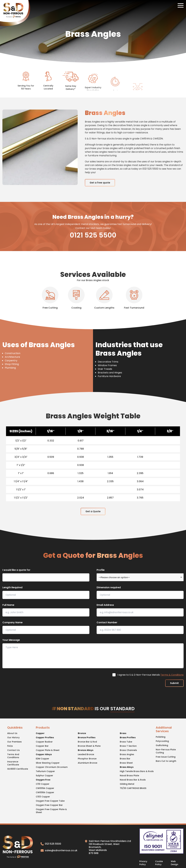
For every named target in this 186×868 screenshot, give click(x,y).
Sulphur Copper (44, 776)
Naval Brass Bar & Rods (133, 780)
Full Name (8, 605)
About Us (12, 733)
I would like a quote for (16, 570)
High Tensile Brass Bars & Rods (137, 771)
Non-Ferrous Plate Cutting (166, 751)
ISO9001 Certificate (18, 769)
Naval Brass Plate (129, 776)
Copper (40, 733)
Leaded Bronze (86, 754)
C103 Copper (43, 797)
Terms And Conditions (13, 756)
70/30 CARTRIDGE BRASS (133, 788)
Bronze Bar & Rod (87, 742)
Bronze (82, 733)
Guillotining (162, 745)
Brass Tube (126, 742)
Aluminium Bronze (88, 763)
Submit (174, 683)
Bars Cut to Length (166, 761)
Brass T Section (128, 746)
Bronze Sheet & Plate (89, 746)
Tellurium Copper (45, 771)
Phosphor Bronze (87, 759)
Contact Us (13, 750)
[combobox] (140, 577)
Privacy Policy (143, 863)
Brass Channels (128, 750)
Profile (101, 570)
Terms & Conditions (172, 675)
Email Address (105, 605)
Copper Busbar (44, 742)
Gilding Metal (127, 784)
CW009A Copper (45, 788)
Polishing (161, 737)
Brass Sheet (126, 763)
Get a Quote (93, 511)
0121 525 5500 (93, 235)
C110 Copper (43, 784)
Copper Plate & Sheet (48, 750)
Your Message (11, 640)
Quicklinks (15, 728)
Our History (13, 737)
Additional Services (164, 729)
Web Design (174, 863)
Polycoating (162, 741)
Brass (123, 733)
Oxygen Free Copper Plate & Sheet (51, 811)
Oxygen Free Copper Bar (49, 805)
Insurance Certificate (13, 763)
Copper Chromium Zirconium (52, 767)
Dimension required (109, 587)
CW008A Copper (45, 792)
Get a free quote (100, 183)
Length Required (12, 587)
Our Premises (14, 742)
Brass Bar (125, 759)
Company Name (12, 622)
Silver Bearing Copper (48, 763)
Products (43, 728)
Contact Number (107, 622)
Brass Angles (127, 754)
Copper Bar (42, 746)
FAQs (10, 746)
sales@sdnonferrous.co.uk (59, 850)
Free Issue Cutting (166, 757)
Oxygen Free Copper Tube (50, 801)
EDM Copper (43, 759)
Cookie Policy (159, 863)
